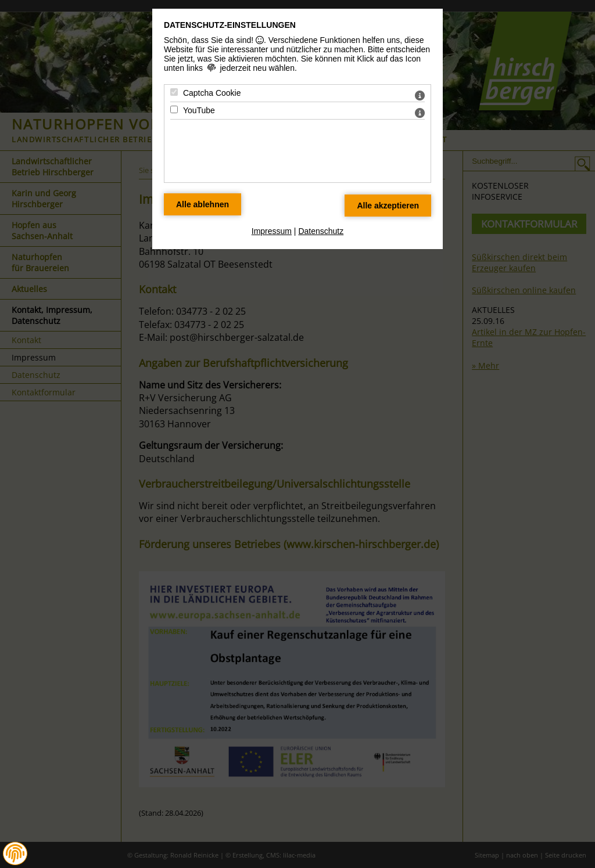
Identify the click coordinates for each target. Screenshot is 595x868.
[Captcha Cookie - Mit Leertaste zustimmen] (174, 92)
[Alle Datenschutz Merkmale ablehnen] (202, 204)
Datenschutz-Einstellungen (230, 25)
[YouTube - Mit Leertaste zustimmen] (174, 109)
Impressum (272, 231)
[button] (15, 853)
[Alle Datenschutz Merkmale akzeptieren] (388, 206)
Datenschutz (321, 231)
